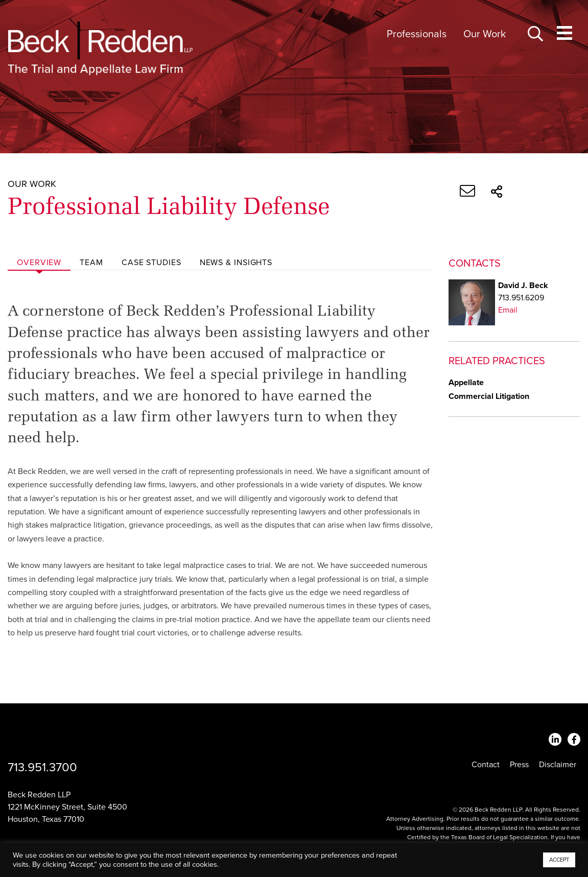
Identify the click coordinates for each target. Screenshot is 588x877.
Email (508, 310)
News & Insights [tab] (236, 263)
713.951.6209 (521, 298)
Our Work (485, 34)
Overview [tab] (39, 263)
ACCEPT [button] (559, 860)
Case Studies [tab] (151, 263)
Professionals (417, 34)
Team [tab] (91, 263)
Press (519, 765)
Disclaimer (558, 765)
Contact (486, 765)
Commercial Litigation (489, 396)
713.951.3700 (42, 767)
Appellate (466, 383)
